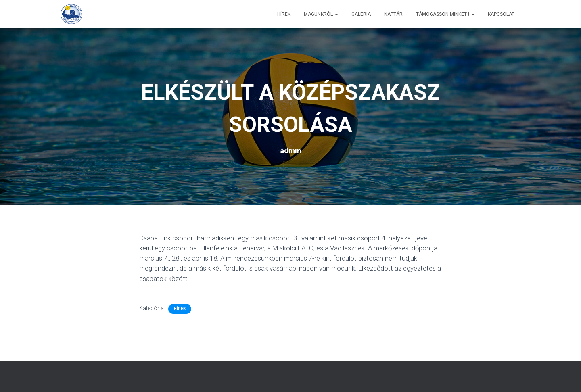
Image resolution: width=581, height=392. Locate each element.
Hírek (284, 14)
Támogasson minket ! (445, 14)
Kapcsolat (501, 14)
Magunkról (321, 14)
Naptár (393, 14)
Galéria (361, 14)
